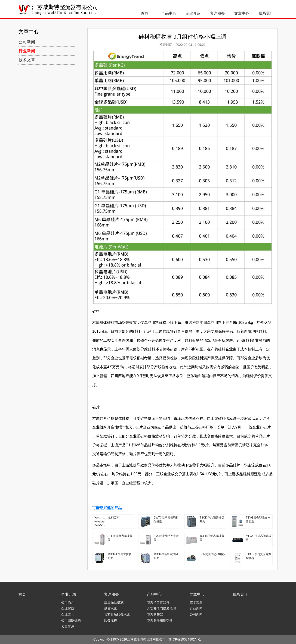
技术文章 (27, 60)
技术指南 (113, 518)
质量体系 (68, 626)
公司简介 (68, 602)
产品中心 (169, 13)
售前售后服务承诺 (117, 614)
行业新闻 (27, 51)
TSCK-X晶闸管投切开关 (120, 556)
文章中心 (242, 13)
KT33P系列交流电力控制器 (258, 556)
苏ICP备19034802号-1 (185, 639)
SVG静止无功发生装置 (166, 538)
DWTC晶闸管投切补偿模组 (166, 520)
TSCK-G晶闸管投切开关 (166, 556)
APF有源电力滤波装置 (120, 538)
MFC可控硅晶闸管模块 (259, 538)
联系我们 (266, 13)
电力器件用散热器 (160, 620)
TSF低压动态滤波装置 (212, 538)
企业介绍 (193, 13)
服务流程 (111, 620)
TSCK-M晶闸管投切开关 (212, 520)
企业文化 (68, 614)
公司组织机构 (71, 620)
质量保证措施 (114, 602)
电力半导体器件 (158, 602)
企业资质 (68, 608)
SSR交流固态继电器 (212, 554)
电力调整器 (155, 614)
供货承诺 (111, 608)
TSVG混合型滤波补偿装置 (258, 520)
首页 (145, 13)
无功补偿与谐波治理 (161, 608)
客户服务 (217, 13)
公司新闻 (27, 42)
